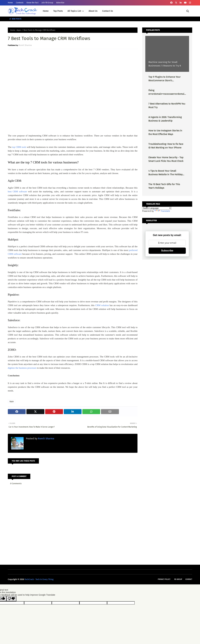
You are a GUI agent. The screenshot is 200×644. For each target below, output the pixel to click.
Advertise (60, 3)
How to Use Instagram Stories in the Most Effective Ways (165, 132)
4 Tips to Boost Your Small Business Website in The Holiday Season (165, 173)
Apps (19, 30)
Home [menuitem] (46, 11)
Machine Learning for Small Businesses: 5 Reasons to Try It (165, 64)
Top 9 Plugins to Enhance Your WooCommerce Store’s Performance (165, 79)
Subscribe (167, 251)
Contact (189, 579)
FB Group (178, 579)
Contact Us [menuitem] (108, 11)
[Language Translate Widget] (157, 208)
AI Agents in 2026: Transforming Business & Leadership (165, 119)
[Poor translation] (11, 599)
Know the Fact (32, 3)
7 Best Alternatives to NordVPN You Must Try (167, 105)
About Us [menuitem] (93, 11)
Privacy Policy (164, 579)
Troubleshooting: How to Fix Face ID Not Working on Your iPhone (166, 146)
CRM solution (102, 305)
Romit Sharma (25, 45)
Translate (162, 211)
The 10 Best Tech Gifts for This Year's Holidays (164, 186)
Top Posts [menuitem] (58, 11)
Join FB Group (47, 3)
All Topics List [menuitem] (74, 11)
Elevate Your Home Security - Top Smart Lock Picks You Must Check (166, 159)
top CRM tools (19, 147)
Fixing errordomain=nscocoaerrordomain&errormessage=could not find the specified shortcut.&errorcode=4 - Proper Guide (167, 92)
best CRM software (17, 192)
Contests (20, 3)
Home (10, 3)
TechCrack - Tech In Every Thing (39, 579)
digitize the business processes (22, 368)
